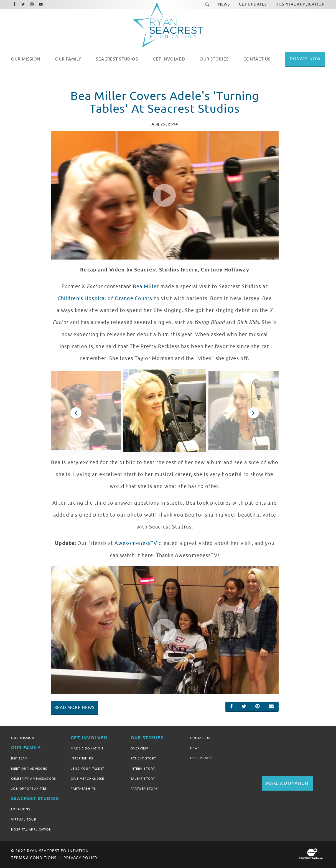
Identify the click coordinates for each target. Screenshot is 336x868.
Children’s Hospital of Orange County (105, 298)
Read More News (75, 708)
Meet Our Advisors (29, 769)
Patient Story (144, 758)
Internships (82, 758)
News (195, 748)
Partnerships (83, 789)
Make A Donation (87, 748)
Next (253, 413)
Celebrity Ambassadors (34, 779)
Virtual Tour (24, 819)
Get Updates (202, 758)
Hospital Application (31, 829)
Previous (76, 413)
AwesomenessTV (136, 543)
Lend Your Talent (87, 769)
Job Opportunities (29, 789)
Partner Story (144, 789)
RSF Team (19, 758)
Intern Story (143, 769)
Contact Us (201, 738)
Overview (139, 748)
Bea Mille (145, 286)
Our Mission (23, 738)
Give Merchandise (87, 779)
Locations (21, 809)
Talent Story (143, 779)
